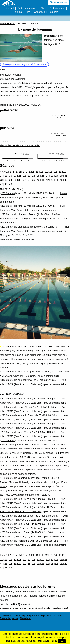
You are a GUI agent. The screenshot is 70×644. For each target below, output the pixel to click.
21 (20, 176)
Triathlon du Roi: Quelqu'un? (15, 604)
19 (10, 176)
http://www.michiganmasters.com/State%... (29, 495)
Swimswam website (10, 75)
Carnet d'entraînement (53, 8)
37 (24, 180)
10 (37, 171)
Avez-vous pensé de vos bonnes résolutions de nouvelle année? (34, 608)
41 (43, 180)
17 (1, 176)
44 (57, 180)
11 (42, 171)
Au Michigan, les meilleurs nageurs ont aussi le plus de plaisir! (33, 592)
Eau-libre (53, 12)
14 (55, 171)
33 (6, 180)
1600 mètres (8, 347)
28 (52, 176)
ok (62, 641)
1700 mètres (8, 424)
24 (34, 176)
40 (38, 180)
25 (38, 176)
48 (6, 184)
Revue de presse (9, 618)
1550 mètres (8, 478)
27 (47, 176)
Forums (18, 12)
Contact (58, 616)
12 (46, 171)
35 (15, 180)
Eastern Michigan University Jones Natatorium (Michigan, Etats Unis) (33, 445)
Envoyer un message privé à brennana (25, 64)
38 (29, 180)
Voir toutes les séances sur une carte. (20, 145)
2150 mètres (8, 214)
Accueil (10, 8)
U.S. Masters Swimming (13, 79)
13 (51, 171)
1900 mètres (8, 372)
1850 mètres (8, 407)
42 (47, 180)
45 (61, 180)
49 (10, 184)
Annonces (39, 12)
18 (6, 176)
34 (10, 180)
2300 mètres (8, 193)
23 (29, 176)
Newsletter (26, 618)
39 (34, 180)
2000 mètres (8, 399)
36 (20, 180)
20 (15, 176)
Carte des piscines (27, 8)
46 (66, 180)
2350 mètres (8, 432)
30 (61, 176)
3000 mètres (8, 516)
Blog (28, 12)
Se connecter (58, 2)
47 (1, 184)
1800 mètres (8, 499)
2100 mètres (8, 415)
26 (43, 176)
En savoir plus (48, 641)
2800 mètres (8, 206)
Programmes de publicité (39, 616)
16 (65, 171)
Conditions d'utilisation (12, 616)
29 (57, 176)
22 (24, 176)
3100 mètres (8, 380)
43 (52, 180)
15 (60, 171)
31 (66, 176)
